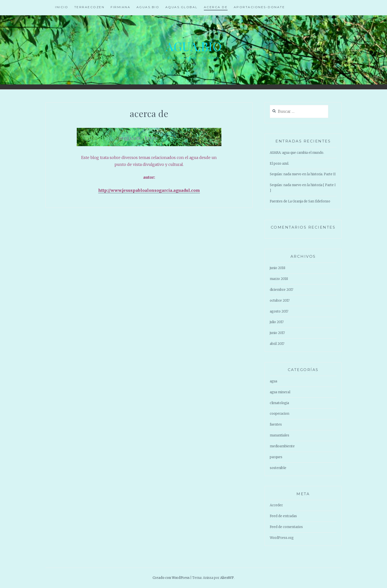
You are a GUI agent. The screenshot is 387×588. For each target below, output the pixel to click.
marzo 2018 (279, 279)
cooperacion (280, 414)
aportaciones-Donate (259, 7)
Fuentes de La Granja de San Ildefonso (300, 201)
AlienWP (227, 578)
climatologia (279, 403)
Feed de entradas (283, 516)
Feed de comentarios (286, 527)
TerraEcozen (89, 7)
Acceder (276, 505)
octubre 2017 (280, 301)
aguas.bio (148, 7)
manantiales (280, 435)
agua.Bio (193, 46)
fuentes (276, 424)
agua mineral (280, 392)
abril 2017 (277, 344)
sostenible (278, 468)
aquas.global (182, 7)
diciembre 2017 (281, 290)
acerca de (216, 7)
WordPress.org (282, 538)
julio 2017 (277, 322)
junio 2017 (277, 333)
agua (273, 381)
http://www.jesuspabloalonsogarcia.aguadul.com (149, 190)
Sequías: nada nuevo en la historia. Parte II (303, 174)
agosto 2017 (279, 311)
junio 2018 (278, 268)
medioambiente (282, 446)
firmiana (120, 7)
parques (276, 457)
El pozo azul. (279, 164)
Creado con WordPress (171, 578)
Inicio (62, 7)
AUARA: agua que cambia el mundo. (297, 153)
